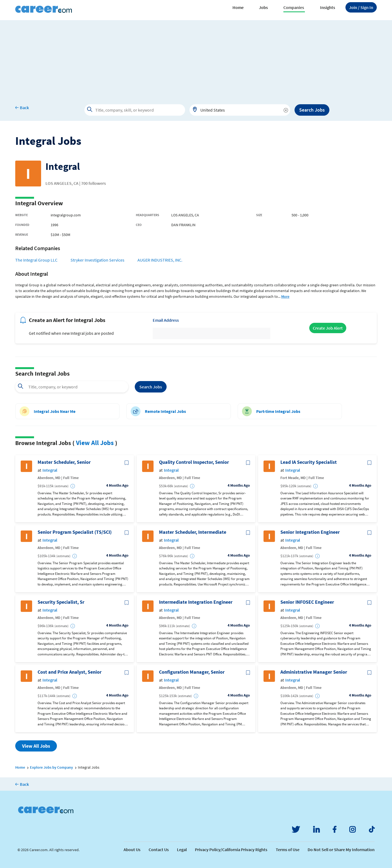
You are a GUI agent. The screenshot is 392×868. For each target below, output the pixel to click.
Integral (50, 470)
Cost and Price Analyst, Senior (70, 672)
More (285, 296)
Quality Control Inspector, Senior (194, 462)
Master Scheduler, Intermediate (193, 532)
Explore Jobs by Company (51, 767)
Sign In (361, 7)
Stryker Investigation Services (97, 260)
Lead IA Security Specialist (309, 462)
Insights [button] (328, 7)
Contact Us (159, 849)
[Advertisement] (196, 58)
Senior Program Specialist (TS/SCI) (75, 532)
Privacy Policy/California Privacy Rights (231, 849)
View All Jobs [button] (36, 746)
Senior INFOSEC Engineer (307, 602)
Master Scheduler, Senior (64, 462)
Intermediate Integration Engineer (196, 602)
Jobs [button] (263, 7)
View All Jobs (95, 443)
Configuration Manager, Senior (192, 672)
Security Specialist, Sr (61, 602)
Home (238, 7)
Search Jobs (312, 110)
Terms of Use (288, 849)
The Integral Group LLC (36, 260)
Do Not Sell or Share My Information (341, 849)
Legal (182, 849)
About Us (132, 849)
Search (151, 387)
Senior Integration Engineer (310, 532)
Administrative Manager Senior (314, 672)
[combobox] (240, 110)
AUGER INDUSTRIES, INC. (160, 260)
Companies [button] (294, 7)
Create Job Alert (328, 328)
